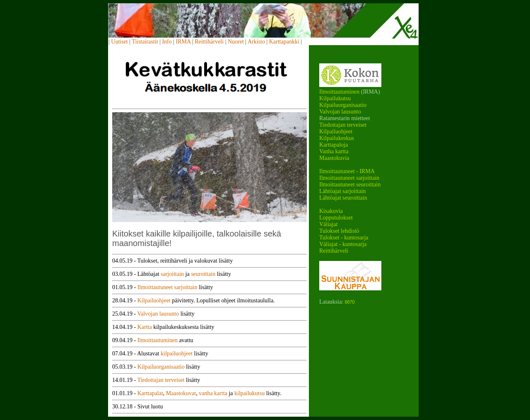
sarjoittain (172, 274)
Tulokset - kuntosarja (344, 238)
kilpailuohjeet (177, 354)
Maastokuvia (334, 158)
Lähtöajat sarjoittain (342, 191)
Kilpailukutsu (335, 98)
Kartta (145, 327)
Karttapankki (284, 42)
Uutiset (119, 42)
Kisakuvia (331, 211)
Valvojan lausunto (340, 112)
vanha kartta (213, 393)
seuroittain (203, 274)
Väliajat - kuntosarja (343, 244)
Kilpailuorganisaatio (343, 105)
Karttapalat (150, 393)
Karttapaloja (334, 145)
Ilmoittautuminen (339, 92)
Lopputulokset (336, 218)
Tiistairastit (145, 42)
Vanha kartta (334, 151)
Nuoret (236, 42)
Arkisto (256, 42)
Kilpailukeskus (337, 138)
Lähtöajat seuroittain (343, 198)
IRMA (183, 42)
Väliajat (328, 224)
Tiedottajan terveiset (343, 125)
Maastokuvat (181, 393)
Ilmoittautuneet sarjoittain (349, 178)
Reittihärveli (209, 42)
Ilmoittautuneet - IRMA (347, 171)
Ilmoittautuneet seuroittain (350, 185)
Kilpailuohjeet (336, 132)
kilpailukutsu (249, 393)
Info (167, 42)
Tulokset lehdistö (339, 231)
